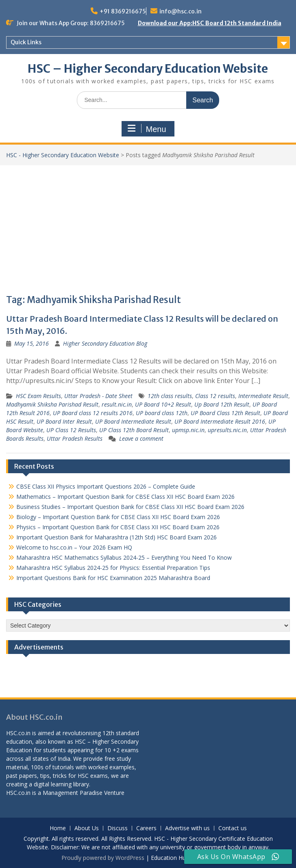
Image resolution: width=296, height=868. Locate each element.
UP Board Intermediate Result (133, 421)
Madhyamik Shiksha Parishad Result (52, 404)
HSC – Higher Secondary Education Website (148, 69)
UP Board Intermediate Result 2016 (220, 421)
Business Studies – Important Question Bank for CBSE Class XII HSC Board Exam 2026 (130, 507)
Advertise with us (187, 828)
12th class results (170, 396)
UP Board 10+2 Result (163, 404)
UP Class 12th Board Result (134, 430)
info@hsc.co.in (181, 11)
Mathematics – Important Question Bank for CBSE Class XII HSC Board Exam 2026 (125, 497)
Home (58, 828)
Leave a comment (141, 438)
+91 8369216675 (123, 11)
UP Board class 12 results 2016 (93, 413)
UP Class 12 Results (71, 430)
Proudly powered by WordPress (103, 858)
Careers (146, 828)
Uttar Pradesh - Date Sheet (98, 396)
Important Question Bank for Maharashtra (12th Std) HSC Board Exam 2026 (116, 537)
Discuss (118, 828)
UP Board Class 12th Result (225, 413)
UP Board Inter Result (64, 421)
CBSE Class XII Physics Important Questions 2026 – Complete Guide (106, 486)
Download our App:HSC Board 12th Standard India (210, 23)
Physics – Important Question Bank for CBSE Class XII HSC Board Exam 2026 (118, 527)
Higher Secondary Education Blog (105, 343)
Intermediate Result (263, 396)
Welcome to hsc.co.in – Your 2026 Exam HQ (74, 547)
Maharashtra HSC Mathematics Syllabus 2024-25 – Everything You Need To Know (124, 557)
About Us (87, 828)
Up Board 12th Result (222, 404)
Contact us (233, 828)
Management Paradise (73, 793)
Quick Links (26, 42)
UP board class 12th (162, 413)
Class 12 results (215, 396)
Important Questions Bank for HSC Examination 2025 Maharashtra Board (113, 578)
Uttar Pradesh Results (75, 438)
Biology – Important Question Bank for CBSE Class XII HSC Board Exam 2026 (118, 517)
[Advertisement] (148, 226)
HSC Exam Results (38, 396)
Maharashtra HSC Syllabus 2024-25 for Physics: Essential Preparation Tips (113, 568)
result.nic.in (117, 404)
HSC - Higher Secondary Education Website (63, 155)
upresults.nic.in (227, 430)
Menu (147, 129)
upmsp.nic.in (188, 430)
